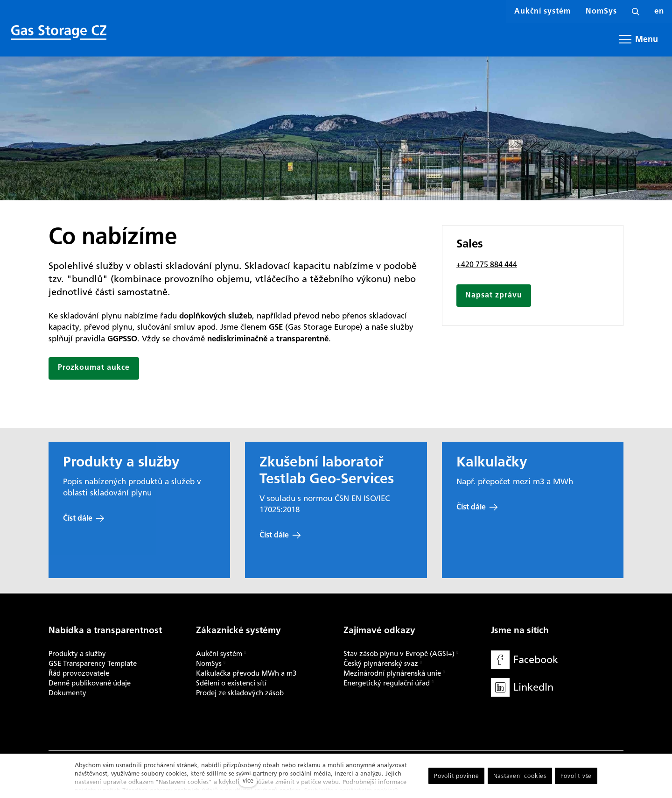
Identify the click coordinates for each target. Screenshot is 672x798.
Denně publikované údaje (90, 683)
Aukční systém (219, 654)
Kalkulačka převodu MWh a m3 (246, 673)
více (248, 780)
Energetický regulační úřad (387, 683)
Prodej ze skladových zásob (240, 693)
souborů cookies (277, 790)
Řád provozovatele (79, 673)
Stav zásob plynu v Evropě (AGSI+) (399, 654)
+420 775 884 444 (487, 265)
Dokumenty (67, 693)
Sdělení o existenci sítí (231, 683)
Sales (470, 246)
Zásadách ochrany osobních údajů (170, 790)
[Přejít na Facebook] (525, 660)
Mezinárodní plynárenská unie (392, 673)
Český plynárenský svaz (381, 664)
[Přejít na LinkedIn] (522, 688)
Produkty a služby (77, 654)
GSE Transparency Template (93, 664)
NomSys (209, 664)
